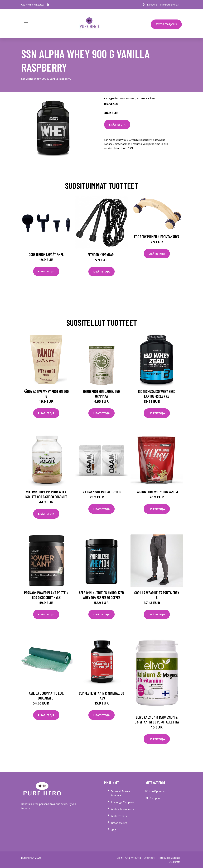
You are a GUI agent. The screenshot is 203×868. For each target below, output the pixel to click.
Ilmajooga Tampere (122, 802)
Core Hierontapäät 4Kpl (46, 254)
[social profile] (48, 5)
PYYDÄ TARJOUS (166, 24)
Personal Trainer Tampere (120, 793)
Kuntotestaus (119, 816)
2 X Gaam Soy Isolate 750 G (101, 492)
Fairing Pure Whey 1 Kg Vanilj (157, 492)
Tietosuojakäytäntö (169, 858)
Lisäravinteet (128, 98)
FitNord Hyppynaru (101, 255)
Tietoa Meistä (119, 823)
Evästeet (149, 858)
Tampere (152, 5)
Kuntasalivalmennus (122, 809)
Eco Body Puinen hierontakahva (157, 237)
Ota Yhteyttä (133, 858)
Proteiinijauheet (146, 98)
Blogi (113, 830)
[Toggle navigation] (26, 24)
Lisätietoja (117, 125)
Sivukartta (175, 862)
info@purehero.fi (170, 5)
